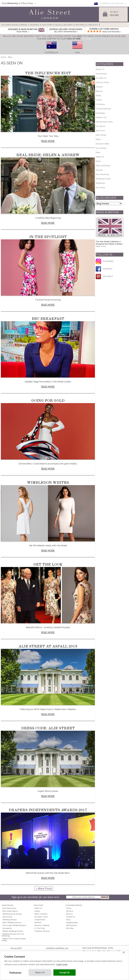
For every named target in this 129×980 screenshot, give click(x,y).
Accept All (64, 973)
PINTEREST (104, 276)
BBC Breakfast (48, 319)
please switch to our (59, 39)
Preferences (16, 973)
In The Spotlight (48, 237)
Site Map (70, 928)
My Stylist (100, 126)
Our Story (47, 25)
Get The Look (48, 565)
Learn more (62, 964)
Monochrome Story (104, 122)
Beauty (99, 91)
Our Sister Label (41, 917)
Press (98, 161)
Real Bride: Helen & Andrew (48, 155)
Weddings (100, 183)
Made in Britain (41, 914)
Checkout (93, 25)
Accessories (101, 74)
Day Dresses (7, 917)
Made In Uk (101, 117)
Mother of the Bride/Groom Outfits (14, 940)
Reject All (40, 973)
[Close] (87, 39)
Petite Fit (100, 157)
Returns (80, 25)
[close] (124, 952)
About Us (100, 69)
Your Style (100, 187)
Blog (58, 25)
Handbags (100, 113)
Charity (99, 100)
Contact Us (71, 917)
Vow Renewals (102, 174)
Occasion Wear (10, 25)
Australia (52, 52)
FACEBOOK (104, 269)
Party (98, 152)
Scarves (99, 170)
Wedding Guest (103, 179)
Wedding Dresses (10, 920)
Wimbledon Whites (48, 483)
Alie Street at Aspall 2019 (48, 646)
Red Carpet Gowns (10, 911)
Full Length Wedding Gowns (14, 925)
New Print (100, 131)
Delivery (68, 25)
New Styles (101, 135)
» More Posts (44, 889)
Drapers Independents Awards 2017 (48, 810)
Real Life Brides (103, 166)
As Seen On (101, 78)
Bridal (24, 25)
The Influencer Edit (48, 73)
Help (68, 920)
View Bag (114, 15)
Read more (48, 141)
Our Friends (101, 148)
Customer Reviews (42, 931)
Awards (99, 87)
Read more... (101, 246)
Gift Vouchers (72, 925)
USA (77, 52)
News (98, 139)
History (37, 911)
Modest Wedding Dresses (13, 931)
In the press (40, 928)
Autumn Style (102, 82)
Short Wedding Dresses (12, 922)
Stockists (38, 922)
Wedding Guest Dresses (12, 914)
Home (3, 57)
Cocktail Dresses (103, 109)
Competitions (40, 920)
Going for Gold (48, 401)
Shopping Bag (72, 922)
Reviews (35, 25)
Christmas (100, 104)
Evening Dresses (9, 908)
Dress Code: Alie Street (48, 728)
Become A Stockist (42, 925)
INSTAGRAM (105, 261)
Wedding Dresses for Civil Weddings (13, 935)
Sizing (69, 908)
